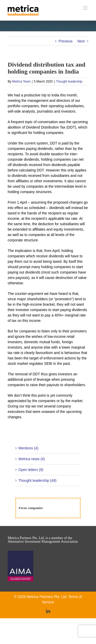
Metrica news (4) (32, 459)
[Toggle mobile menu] (86, 8)
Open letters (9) (31, 470)
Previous (66, 41)
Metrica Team (21, 81)
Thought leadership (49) (38, 480)
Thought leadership (69, 81)
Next (81, 41)
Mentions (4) (28, 448)
